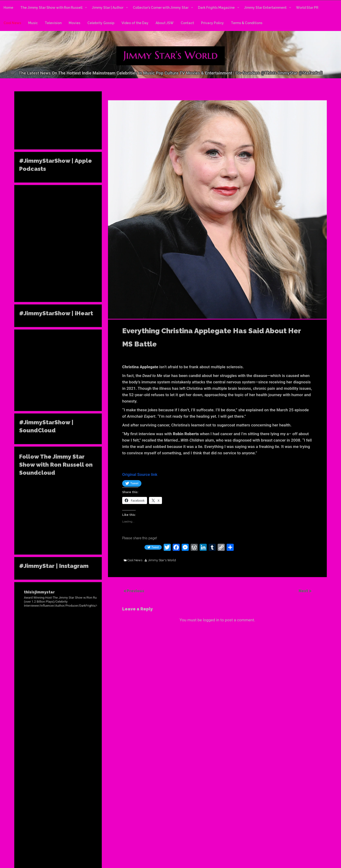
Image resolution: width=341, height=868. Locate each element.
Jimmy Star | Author (108, 8)
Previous (135, 591)
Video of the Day (135, 23)
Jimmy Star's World (162, 560)
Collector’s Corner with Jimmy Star (161, 8)
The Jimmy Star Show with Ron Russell (51, 8)
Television (53, 23)
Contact (187, 23)
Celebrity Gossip (101, 23)
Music (33, 23)
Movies (74, 23)
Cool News (12, 23)
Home (8, 8)
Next (304, 591)
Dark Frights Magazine (216, 8)
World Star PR (307, 8)
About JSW (165, 23)
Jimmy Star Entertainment (265, 8)
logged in (211, 620)
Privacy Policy (212, 23)
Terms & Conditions (247, 23)
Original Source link (140, 474)
